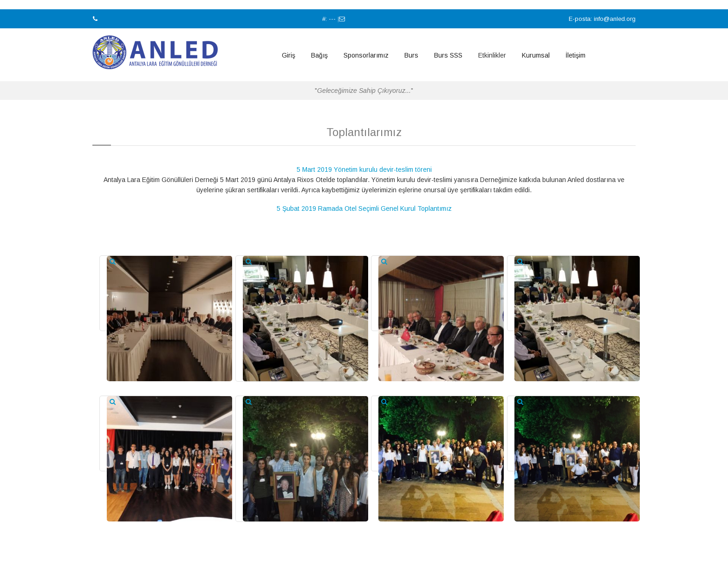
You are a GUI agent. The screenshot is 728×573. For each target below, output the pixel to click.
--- (332, 19)
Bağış (319, 55)
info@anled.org (615, 19)
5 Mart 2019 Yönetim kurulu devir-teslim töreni (364, 169)
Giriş (289, 55)
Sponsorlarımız (366, 55)
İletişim (575, 55)
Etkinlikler (492, 55)
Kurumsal (536, 55)
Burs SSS (448, 55)
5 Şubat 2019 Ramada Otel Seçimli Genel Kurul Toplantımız (364, 208)
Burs (411, 55)
